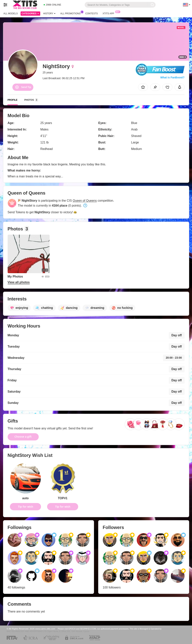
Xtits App (109, 13)
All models (11, 14)
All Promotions (71, 13)
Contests (92, 14)
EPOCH (72, 629)
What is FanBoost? (172, 77)
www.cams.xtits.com (45, 629)
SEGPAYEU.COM (88, 629)
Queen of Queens (85, 201)
